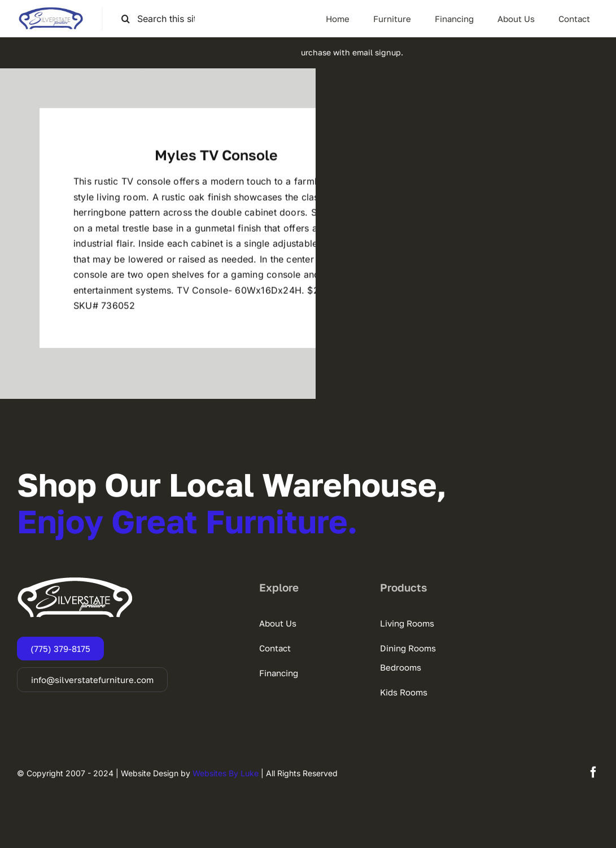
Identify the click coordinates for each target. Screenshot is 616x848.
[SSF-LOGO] (51, 11)
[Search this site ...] (163, 19)
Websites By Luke (226, 773)
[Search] (126, 19)
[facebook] (593, 772)
